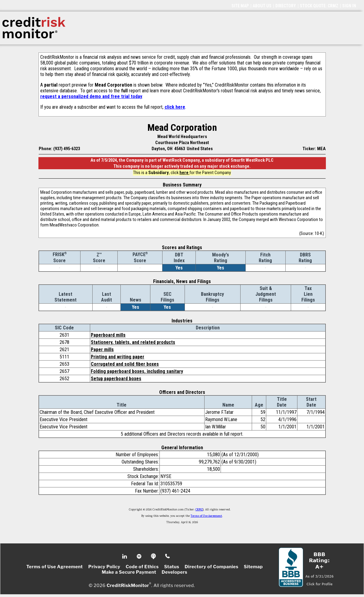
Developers (174, 572)
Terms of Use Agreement (206, 516)
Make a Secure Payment (129, 572)
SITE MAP (240, 6)
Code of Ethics (142, 567)
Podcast (154, 556)
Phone (168, 556)
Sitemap (253, 567)
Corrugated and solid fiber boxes (125, 364)
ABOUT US (262, 6)
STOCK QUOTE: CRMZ (319, 6)
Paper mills (102, 350)
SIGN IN (349, 6)
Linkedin (125, 556)
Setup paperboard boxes (116, 379)
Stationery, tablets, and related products (133, 342)
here (184, 173)
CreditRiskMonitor (128, 585)
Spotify (140, 556)
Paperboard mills (108, 335)
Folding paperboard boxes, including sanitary (137, 371)
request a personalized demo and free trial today (91, 96)
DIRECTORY (286, 6)
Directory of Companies (211, 567)
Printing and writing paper (118, 357)
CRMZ (199, 510)
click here (175, 107)
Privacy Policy (104, 567)
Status (172, 567)
